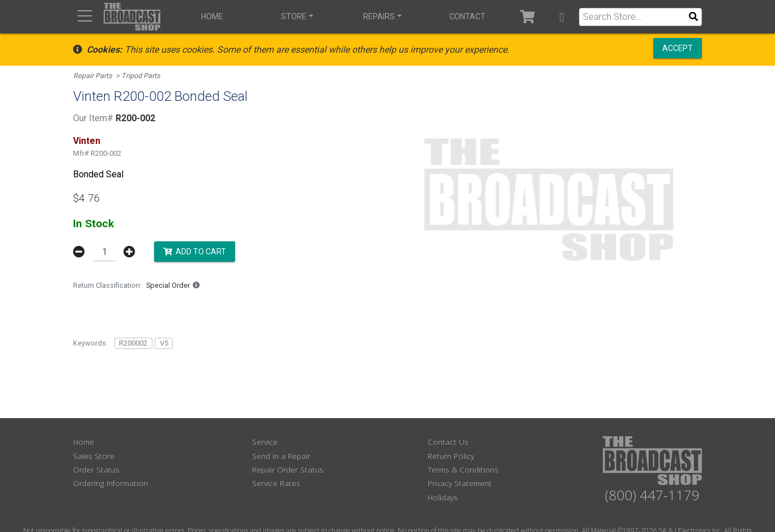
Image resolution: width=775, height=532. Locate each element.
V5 (164, 343)
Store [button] (294, 16)
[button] (562, 17)
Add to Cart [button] (195, 251)
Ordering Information (110, 483)
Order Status (96, 469)
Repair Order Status (288, 469)
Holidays (443, 497)
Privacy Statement (460, 483)
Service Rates (276, 483)
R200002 (133, 343)
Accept (678, 48)
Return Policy (451, 456)
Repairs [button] (379, 16)
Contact (467, 16)
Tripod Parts (141, 76)
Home (212, 16)
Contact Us (448, 442)
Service (265, 442)
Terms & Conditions (463, 469)
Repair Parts (93, 76)
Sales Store (94, 456)
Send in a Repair (281, 456)
